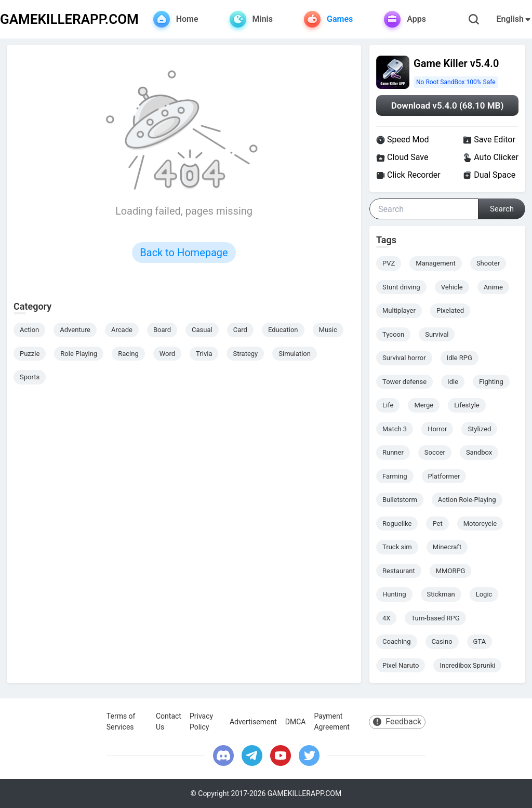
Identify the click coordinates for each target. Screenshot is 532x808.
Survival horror (404, 358)
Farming (395, 476)
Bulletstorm (400, 500)
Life (388, 405)
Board (162, 330)
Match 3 (395, 429)
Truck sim (397, 547)
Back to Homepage (184, 253)
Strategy (245, 354)
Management (436, 263)
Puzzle (30, 354)
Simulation (295, 354)
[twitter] (309, 756)
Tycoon (393, 334)
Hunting (394, 594)
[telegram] (252, 756)
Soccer (435, 452)
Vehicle (452, 287)
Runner (393, 452)
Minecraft (447, 547)
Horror (437, 429)
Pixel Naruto (401, 665)
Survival (437, 334)
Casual (202, 330)
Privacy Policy (201, 721)
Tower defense (404, 382)
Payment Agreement (331, 721)
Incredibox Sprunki (467, 665)
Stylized (479, 429)
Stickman (441, 594)
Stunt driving (401, 287)
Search (502, 209)
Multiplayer (399, 310)
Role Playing (79, 354)
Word (167, 354)
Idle (453, 382)
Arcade (122, 330)
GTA (480, 641)
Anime (493, 287)
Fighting (491, 382)
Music (328, 330)
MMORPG (451, 571)
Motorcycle (480, 524)
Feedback (397, 721)
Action (29, 330)
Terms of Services (121, 721)
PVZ (389, 263)
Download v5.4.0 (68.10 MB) (448, 105)
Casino (442, 641)
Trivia (204, 354)
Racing (128, 354)
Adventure (75, 330)
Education (283, 330)
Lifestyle (467, 405)
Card (240, 330)
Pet (437, 524)
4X (386, 618)
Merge (424, 405)
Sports (30, 377)
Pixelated (450, 310)
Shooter (488, 263)
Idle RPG (460, 358)
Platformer (444, 476)
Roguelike (397, 524)
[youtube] (281, 756)
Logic (484, 594)
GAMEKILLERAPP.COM (69, 19)
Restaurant (399, 571)
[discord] (223, 756)
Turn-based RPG (435, 618)
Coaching (397, 641)
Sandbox (479, 452)
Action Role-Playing (467, 500)
